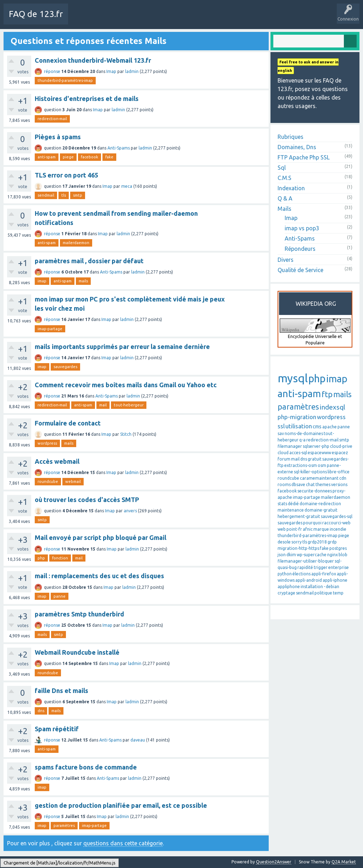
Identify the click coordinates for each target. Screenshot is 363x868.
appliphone (289, 587)
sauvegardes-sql (337, 516)
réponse (52, 71)
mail (103, 405)
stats (282, 504)
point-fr (294, 529)
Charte (80, 19)
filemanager (290, 446)
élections (301, 574)
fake (109, 157)
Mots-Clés (187, 19)
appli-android (309, 580)
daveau (138, 740)
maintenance (291, 510)
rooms (284, 484)
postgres (338, 548)
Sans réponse (156, 19)
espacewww (319, 453)
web (282, 529)
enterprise (339, 567)
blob (343, 555)
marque (321, 529)
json (282, 555)
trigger (321, 567)
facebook (90, 157)
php (41, 558)
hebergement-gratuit (299, 516)
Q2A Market (344, 862)
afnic (308, 529)
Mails (284, 209)
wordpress (47, 443)
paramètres (64, 825)
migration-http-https (298, 548)
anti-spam (47, 157)
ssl (281, 426)
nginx (333, 555)
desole (284, 542)
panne (60, 596)
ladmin (132, 71)
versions (339, 484)
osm (322, 465)
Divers (286, 260)
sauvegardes (65, 367)
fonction (60, 558)
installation (312, 587)
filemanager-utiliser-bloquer (306, 561)
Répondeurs (300, 249)
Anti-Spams (119, 148)
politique (323, 593)
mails (83, 281)
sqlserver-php (316, 446)
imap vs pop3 (302, 228)
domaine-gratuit (321, 510)
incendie (338, 529)
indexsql (333, 407)
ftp (327, 394)
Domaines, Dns (297, 147)
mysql (293, 378)
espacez (340, 453)
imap (42, 281)
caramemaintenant (319, 478)
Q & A (285, 198)
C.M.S (284, 178)
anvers (130, 511)
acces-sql (298, 453)
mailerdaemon (76, 243)
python (285, 574)
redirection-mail (52, 119)
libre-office (339, 472)
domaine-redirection (320, 504)
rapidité (305, 567)
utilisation (299, 426)
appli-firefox (324, 574)
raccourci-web (336, 523)
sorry (297, 542)
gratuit (315, 459)
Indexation (291, 188)
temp (338, 593)
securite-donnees (315, 491)
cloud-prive (341, 446)
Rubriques (291, 137)
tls (64, 195)
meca (127, 186)
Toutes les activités (115, 19)
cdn (343, 478)
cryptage (286, 593)
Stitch (126, 434)
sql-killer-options (310, 472)
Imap (111, 71)
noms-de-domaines (304, 433)
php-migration (297, 417)
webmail (73, 481)
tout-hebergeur (129, 405)
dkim (291, 555)
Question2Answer (274, 862)
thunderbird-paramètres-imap (65, 80)
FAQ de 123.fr (36, 14)
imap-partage (50, 329)
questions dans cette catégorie (123, 843)
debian (333, 587)
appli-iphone (335, 580)
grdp (332, 542)
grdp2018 (317, 542)
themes (323, 484)
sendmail (46, 195)
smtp (78, 195)
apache (330, 427)
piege (68, 157)
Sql (282, 168)
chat (310, 484)
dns (41, 711)
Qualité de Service (300, 270)
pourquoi (312, 523)
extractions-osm (301, 465)
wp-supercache (312, 555)
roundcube (48, 481)
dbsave (298, 484)
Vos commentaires (26, 862)
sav (281, 433)
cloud (283, 453)
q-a (302, 440)
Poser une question (224, 19)
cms (317, 427)
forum (284, 459)
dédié (293, 504)
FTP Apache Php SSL (304, 157)
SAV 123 (259, 19)
